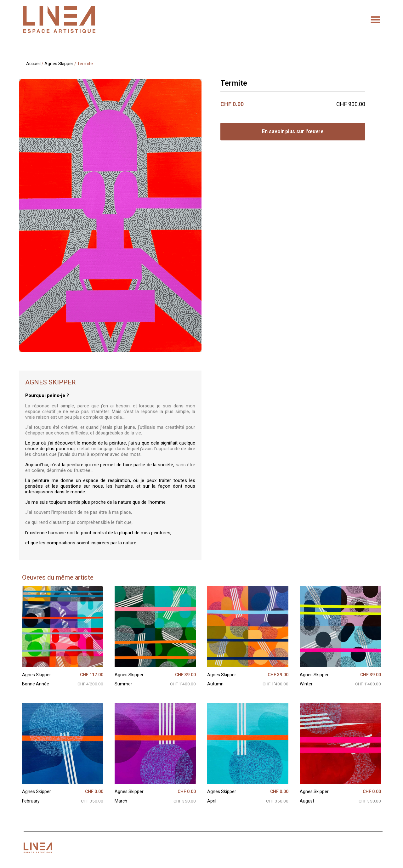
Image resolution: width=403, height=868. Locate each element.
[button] (376, 20)
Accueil (33, 64)
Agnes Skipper (59, 64)
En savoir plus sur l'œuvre (293, 131)
